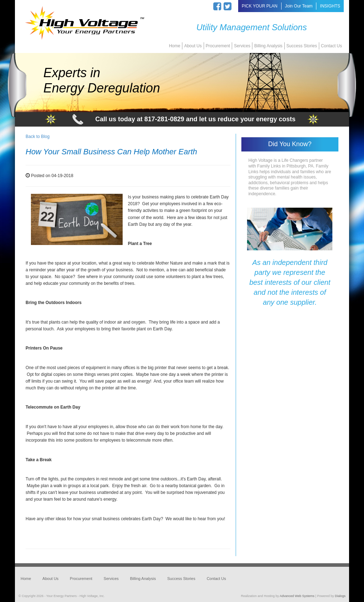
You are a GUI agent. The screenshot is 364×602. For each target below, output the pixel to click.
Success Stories (302, 46)
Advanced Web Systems (297, 596)
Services (242, 46)
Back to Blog (38, 137)
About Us (193, 46)
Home (175, 46)
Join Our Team (299, 6)
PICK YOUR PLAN (259, 6)
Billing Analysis (268, 46)
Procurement (218, 46)
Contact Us (331, 46)
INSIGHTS (330, 6)
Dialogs (340, 596)
